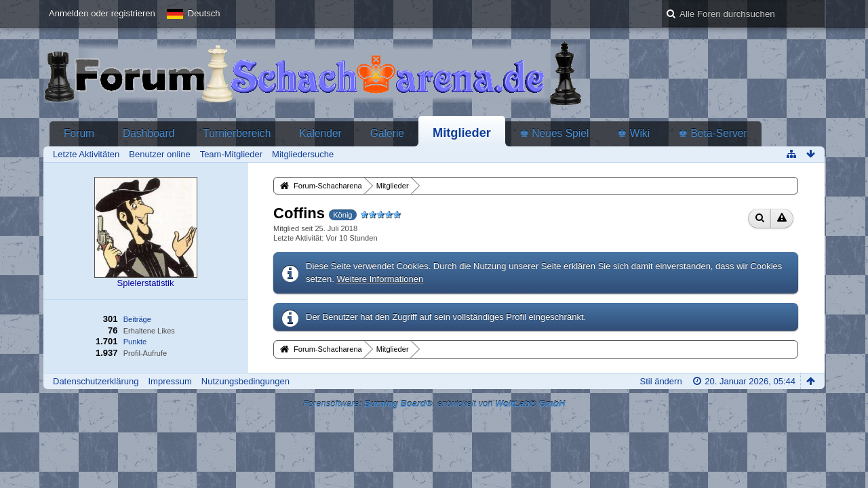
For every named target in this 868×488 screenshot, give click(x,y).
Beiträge (137, 319)
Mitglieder (462, 133)
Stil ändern (660, 381)
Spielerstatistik (146, 283)
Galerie (387, 133)
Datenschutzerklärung (96, 381)
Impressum (170, 381)
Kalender (320, 133)
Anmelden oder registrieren (102, 13)
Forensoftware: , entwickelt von (434, 404)
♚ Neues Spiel (554, 133)
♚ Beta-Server (713, 133)
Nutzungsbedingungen (245, 381)
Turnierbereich (237, 133)
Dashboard (149, 133)
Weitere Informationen (380, 279)
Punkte (135, 342)
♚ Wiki (633, 133)
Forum (79, 133)
